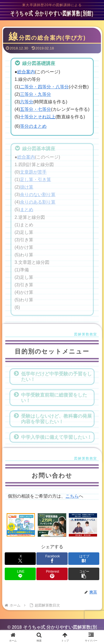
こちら (72, 496)
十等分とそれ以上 (38, 117)
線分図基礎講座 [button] (35, 63)
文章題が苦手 (33, 172)
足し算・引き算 (35, 180)
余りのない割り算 (38, 195)
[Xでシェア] (20, 559)
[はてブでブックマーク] (84, 559)
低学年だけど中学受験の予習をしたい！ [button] (53, 376)
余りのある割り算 (38, 202)
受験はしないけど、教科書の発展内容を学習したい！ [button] (53, 419)
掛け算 (27, 187)
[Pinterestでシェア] (52, 574)
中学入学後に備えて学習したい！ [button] (53, 437)
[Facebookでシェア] (52, 559)
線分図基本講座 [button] (35, 148)
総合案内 (26, 72)
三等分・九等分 (35, 94)
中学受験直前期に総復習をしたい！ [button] (50, 397)
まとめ (27, 210)
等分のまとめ (33, 126)
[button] (84, 574)
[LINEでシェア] (20, 574)
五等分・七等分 (35, 109)
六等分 (27, 102)
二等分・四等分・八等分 (44, 87)
